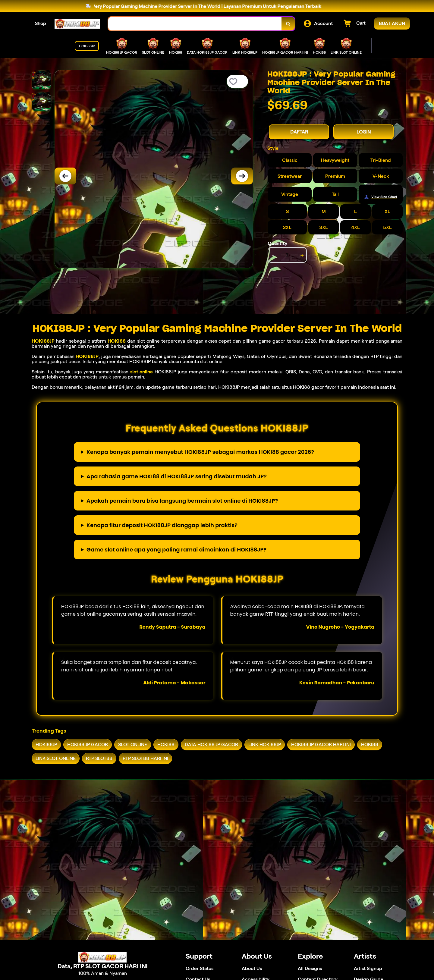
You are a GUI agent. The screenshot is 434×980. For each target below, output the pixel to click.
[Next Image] (242, 176)
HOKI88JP (43, 341)
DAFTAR (299, 132)
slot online (142, 372)
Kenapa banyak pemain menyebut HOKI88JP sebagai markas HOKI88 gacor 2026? (200, 452)
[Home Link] (77, 24)
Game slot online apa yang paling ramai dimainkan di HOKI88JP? (176, 550)
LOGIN (364, 132)
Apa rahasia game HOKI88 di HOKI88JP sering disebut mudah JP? (177, 476)
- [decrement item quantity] (273, 255)
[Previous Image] (65, 176)
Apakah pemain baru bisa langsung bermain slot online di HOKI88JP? (182, 501)
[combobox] (195, 24)
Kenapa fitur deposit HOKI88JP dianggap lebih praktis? (162, 525)
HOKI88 (117, 341)
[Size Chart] (381, 197)
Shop (41, 23)
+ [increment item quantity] (302, 255)
